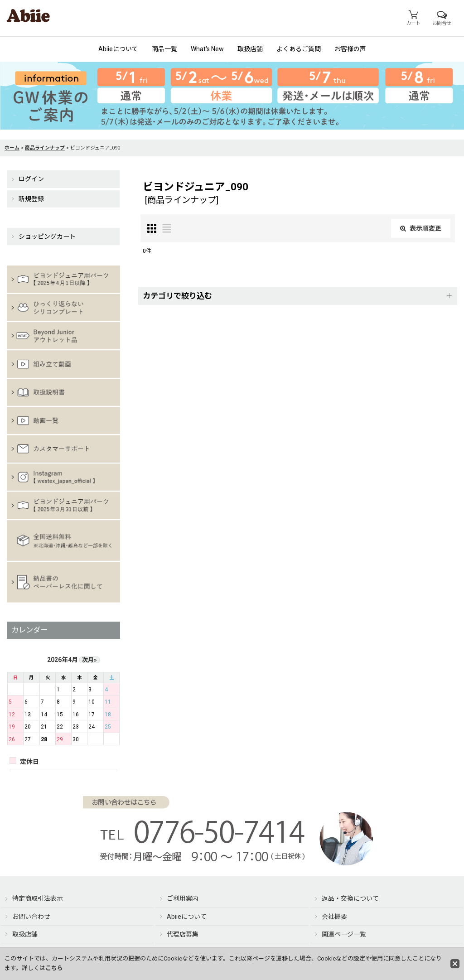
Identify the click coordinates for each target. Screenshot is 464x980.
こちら (54, 968)
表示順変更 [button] (421, 228)
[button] (298, 296)
